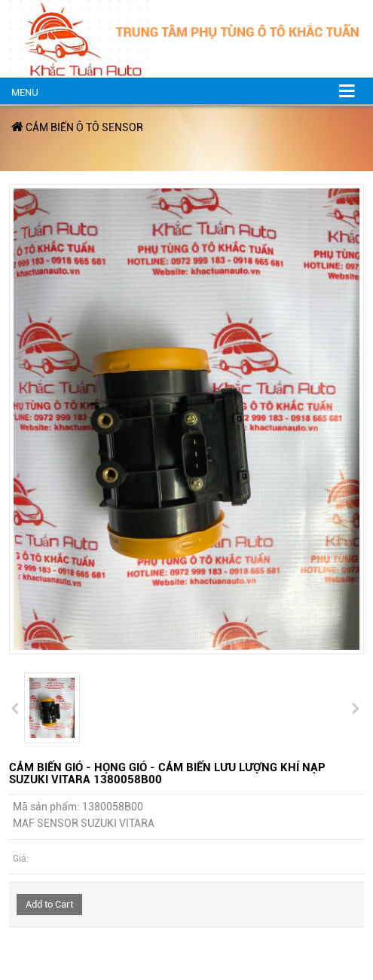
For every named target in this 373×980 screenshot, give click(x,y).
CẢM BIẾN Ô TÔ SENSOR (84, 127)
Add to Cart (49, 904)
